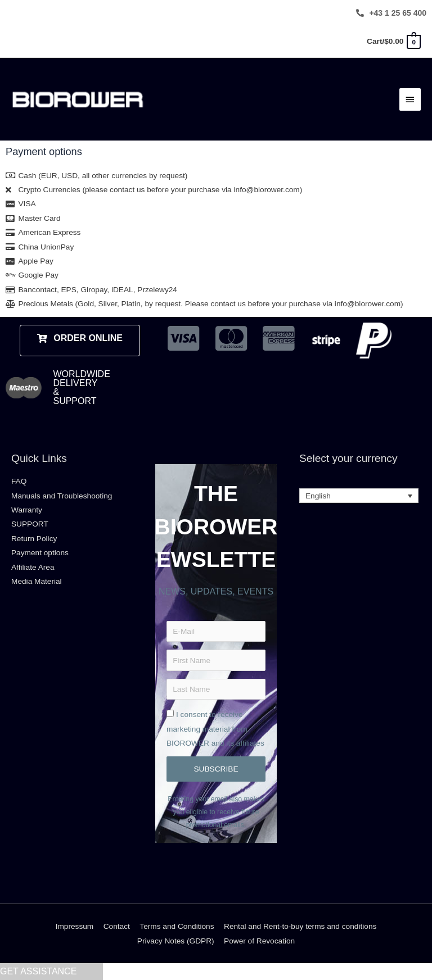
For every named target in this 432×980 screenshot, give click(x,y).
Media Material (37, 581)
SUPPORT (30, 524)
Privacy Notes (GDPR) (176, 941)
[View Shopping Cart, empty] (393, 41)
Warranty (27, 510)
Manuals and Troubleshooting (62, 496)
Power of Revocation (259, 941)
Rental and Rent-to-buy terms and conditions (300, 926)
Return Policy (34, 539)
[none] (359, 496)
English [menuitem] (318, 496)
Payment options (40, 553)
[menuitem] (359, 496)
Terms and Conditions (177, 926)
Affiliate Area (33, 567)
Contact (117, 926)
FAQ (19, 481)
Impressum (75, 926)
